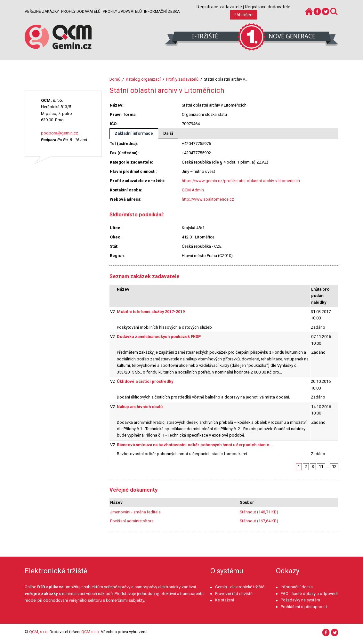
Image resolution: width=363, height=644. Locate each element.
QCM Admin (193, 190)
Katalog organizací (143, 79)
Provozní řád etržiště (234, 594)
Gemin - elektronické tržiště (240, 587)
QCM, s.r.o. (39, 632)
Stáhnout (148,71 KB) (259, 512)
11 (321, 467)
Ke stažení (225, 600)
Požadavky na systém (300, 600)
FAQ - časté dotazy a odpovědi (309, 594)
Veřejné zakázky (42, 12)
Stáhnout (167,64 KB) (259, 521)
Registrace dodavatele (268, 7)
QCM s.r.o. (91, 632)
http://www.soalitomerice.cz (208, 199)
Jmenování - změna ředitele (135, 512)
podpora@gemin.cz (60, 133)
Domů (115, 79)
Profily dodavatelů (81, 12)
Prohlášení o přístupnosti (304, 607)
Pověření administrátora (132, 521)
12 (334, 467)
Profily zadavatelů (122, 12)
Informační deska (162, 12)
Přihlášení (244, 15)
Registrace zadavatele (219, 7)
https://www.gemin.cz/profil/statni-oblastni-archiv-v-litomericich (241, 181)
